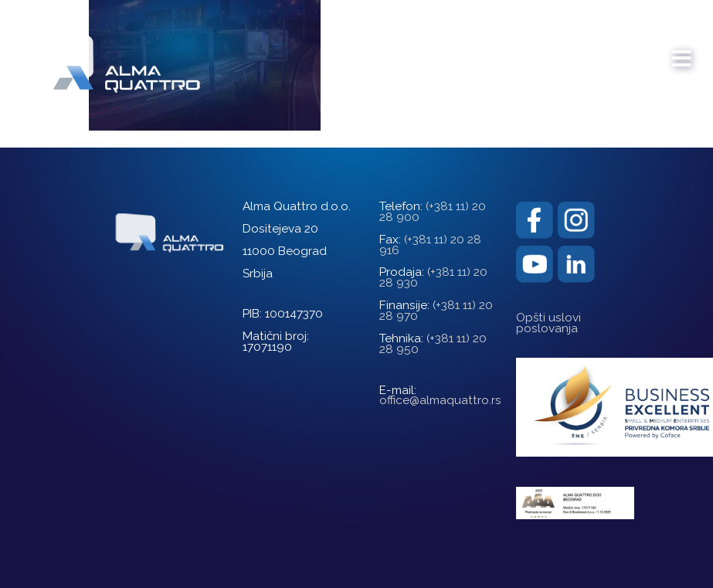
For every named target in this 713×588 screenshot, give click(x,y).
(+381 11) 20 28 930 (433, 277)
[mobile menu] (682, 51)
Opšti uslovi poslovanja (548, 323)
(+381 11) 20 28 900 (433, 212)
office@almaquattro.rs (440, 400)
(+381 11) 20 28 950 (433, 344)
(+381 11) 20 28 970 (436, 311)
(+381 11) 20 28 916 (430, 245)
